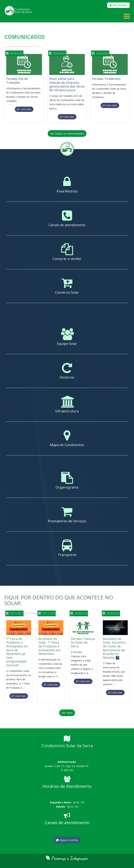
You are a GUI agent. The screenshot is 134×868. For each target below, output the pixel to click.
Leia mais (26, 109)
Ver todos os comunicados (67, 134)
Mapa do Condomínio (67, 445)
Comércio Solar (67, 293)
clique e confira (67, 840)
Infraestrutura (67, 412)
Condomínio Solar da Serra (67, 746)
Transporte (67, 555)
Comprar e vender (67, 259)
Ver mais (67, 713)
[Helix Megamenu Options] (127, 17)
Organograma (67, 488)
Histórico (67, 378)
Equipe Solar (67, 344)
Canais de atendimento (67, 225)
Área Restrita (67, 192)
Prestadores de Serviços (67, 522)
